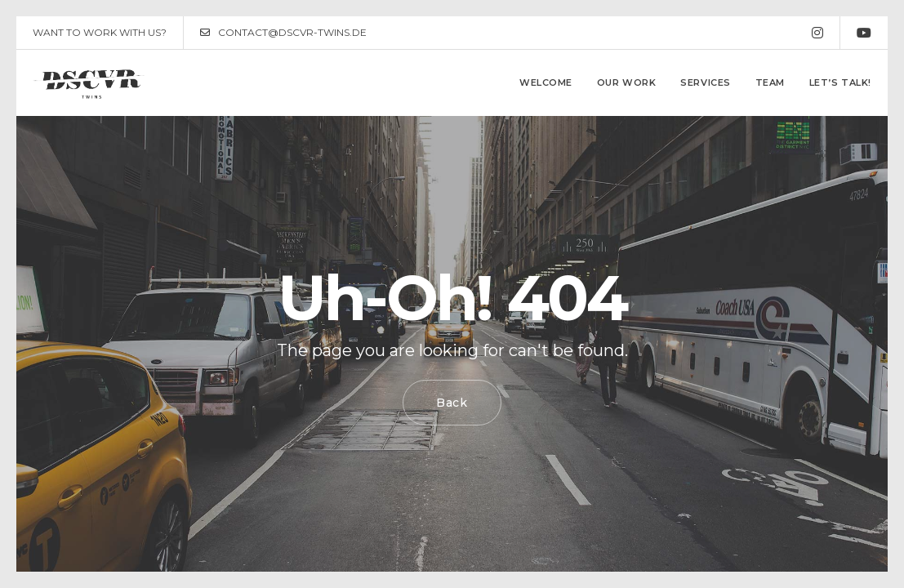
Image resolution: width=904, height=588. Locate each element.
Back (452, 403)
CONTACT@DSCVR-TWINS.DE (283, 33)
